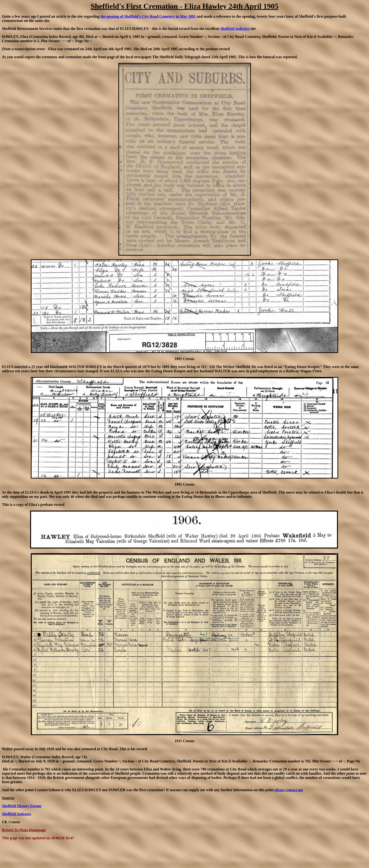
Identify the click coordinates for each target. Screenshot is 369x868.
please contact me (289, 790)
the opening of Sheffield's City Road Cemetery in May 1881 (148, 16)
